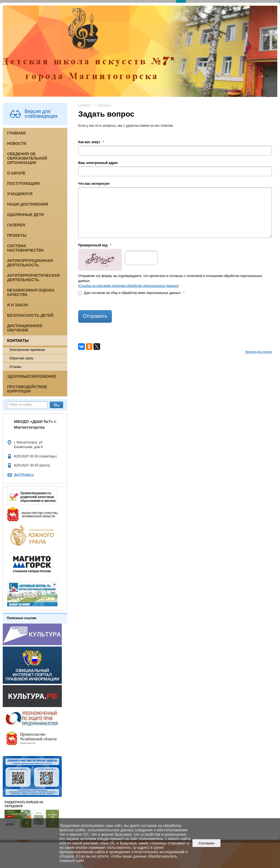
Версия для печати (259, 352)
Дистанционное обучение (25, 328)
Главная (16, 133)
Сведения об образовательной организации (27, 158)
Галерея (16, 225)
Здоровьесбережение (32, 376)
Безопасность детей (30, 315)
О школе (16, 173)
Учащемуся (20, 194)
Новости (17, 143)
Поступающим (23, 183)
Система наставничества (26, 248)
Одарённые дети (26, 215)
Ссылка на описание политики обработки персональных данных (128, 286)
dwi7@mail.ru (24, 475)
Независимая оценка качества (31, 292)
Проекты (17, 235)
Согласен (206, 843)
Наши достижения (28, 204)
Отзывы (15, 367)
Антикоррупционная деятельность (30, 263)
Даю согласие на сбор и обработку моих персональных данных (131, 293)
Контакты (18, 341)
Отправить (95, 316)
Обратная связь (21, 358)
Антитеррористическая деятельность (33, 278)
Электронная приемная (27, 350)
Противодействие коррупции (27, 389)
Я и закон (17, 305)
